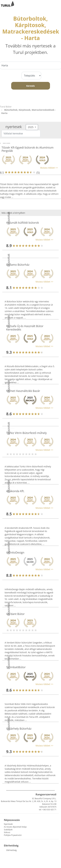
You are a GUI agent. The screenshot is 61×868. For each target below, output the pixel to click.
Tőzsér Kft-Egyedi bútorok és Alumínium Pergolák (28, 149)
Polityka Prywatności (13, 835)
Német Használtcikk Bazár (23, 391)
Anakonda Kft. (15, 491)
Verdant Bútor (15, 614)
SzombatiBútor (16, 667)
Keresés (30, 86)
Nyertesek (8, 824)
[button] (29, 168)
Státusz (7, 832)
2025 (31, 127)
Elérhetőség (11, 850)
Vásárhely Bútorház (19, 729)
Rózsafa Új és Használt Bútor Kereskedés (25, 328)
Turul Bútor (6, 107)
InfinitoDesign (15, 552)
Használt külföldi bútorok (23, 223)
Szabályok (8, 830)
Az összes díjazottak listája (15, 827)
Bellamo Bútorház (18, 265)
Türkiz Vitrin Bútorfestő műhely (26, 433)
